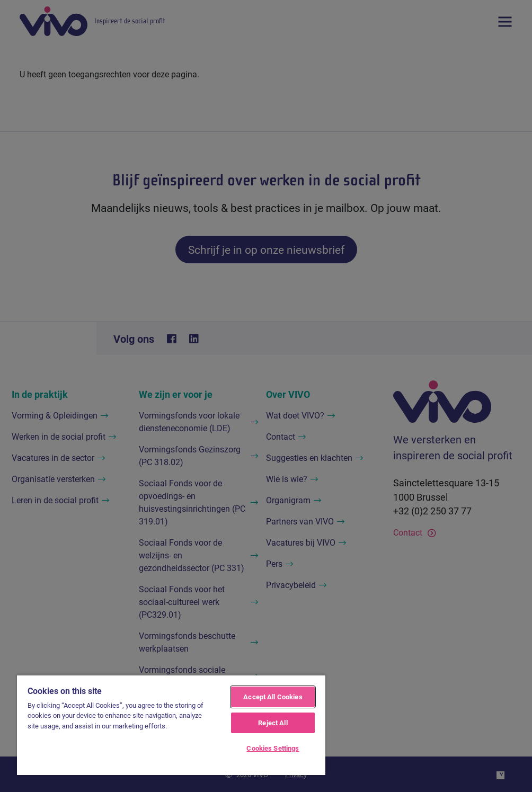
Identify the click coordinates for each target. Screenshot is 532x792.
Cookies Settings (273, 748)
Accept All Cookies (273, 697)
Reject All (273, 723)
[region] (171, 725)
